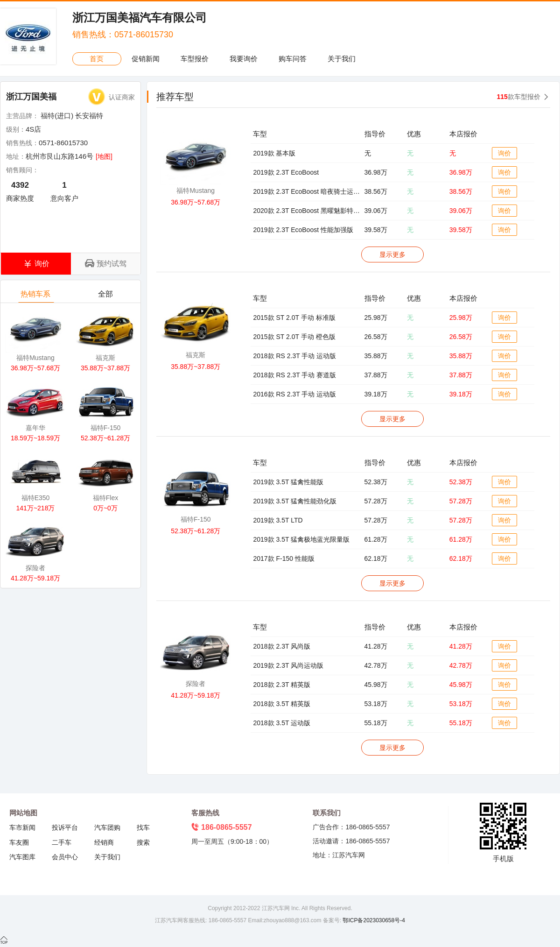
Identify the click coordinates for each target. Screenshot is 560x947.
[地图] (104, 156)
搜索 (143, 842)
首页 (97, 59)
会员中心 (65, 857)
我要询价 (244, 59)
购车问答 (293, 59)
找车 (143, 827)
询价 (504, 153)
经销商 (104, 842)
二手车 (62, 842)
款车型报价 (519, 97)
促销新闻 (146, 59)
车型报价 (195, 59)
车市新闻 (22, 827)
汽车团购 (107, 827)
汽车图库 (22, 857)
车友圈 (19, 842)
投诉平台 (65, 827)
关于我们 (342, 59)
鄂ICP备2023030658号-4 (373, 920)
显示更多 (392, 254)
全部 (106, 296)
